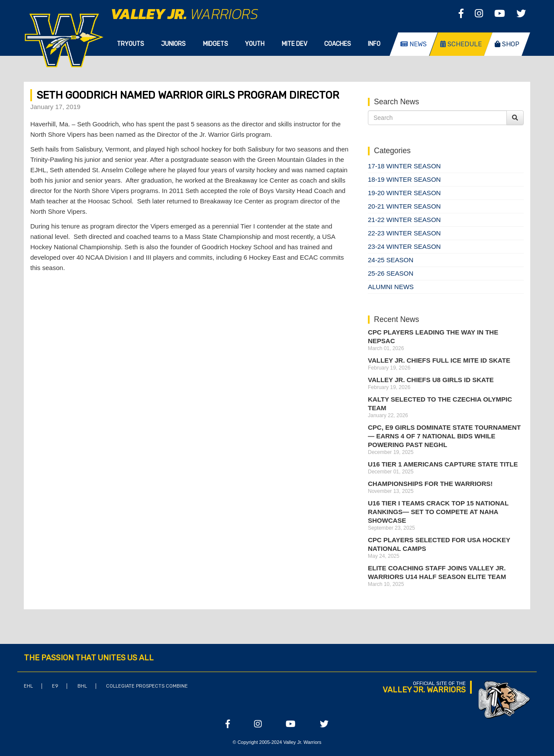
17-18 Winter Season (404, 166)
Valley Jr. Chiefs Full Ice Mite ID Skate (439, 360)
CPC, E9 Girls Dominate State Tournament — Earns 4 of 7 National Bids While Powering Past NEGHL (444, 436)
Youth (255, 44)
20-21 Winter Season (404, 206)
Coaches (338, 44)
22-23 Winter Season (404, 233)
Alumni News (391, 287)
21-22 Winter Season (404, 220)
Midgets (216, 44)
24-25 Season (391, 260)
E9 (55, 686)
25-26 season (391, 273)
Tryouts (130, 44)
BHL (82, 686)
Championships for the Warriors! (430, 484)
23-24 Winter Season (404, 246)
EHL (28, 686)
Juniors (173, 44)
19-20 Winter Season (404, 193)
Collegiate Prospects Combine (147, 686)
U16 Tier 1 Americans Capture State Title (443, 464)
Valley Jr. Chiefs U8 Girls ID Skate (431, 380)
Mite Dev (295, 44)
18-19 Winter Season (404, 179)
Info (374, 44)
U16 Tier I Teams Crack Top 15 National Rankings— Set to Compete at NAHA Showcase (438, 512)
